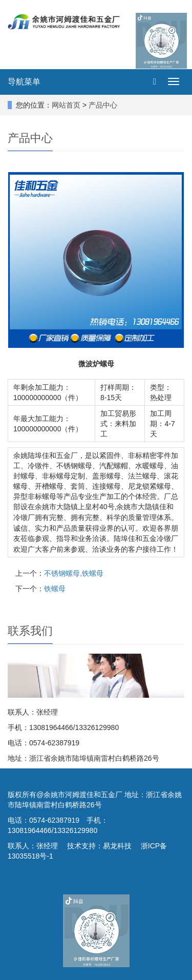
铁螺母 (55, 589)
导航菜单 (24, 82)
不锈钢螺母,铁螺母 (74, 573)
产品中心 (103, 105)
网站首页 (66, 105)
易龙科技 (117, 846)
